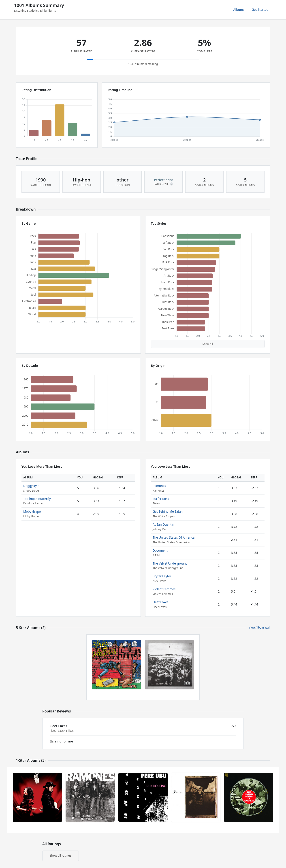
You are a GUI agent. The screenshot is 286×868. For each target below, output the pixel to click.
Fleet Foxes (160, 602)
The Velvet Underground (170, 563)
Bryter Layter (162, 576)
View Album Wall (259, 628)
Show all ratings (61, 855)
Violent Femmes (164, 589)
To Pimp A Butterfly (37, 499)
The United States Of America (174, 537)
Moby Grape (32, 511)
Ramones (159, 486)
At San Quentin (163, 524)
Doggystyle (31, 486)
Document (160, 550)
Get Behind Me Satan (168, 511)
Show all (208, 344)
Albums (239, 10)
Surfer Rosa (161, 499)
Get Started (260, 10)
